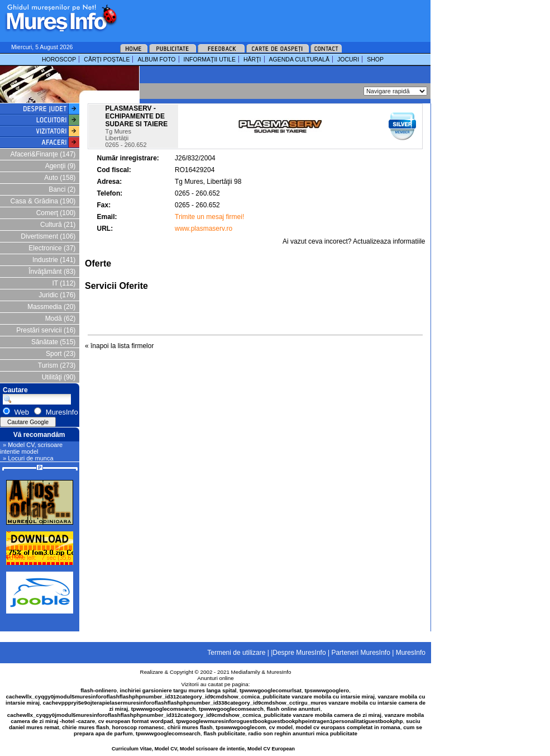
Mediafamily (246, 672)
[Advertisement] (233, 78)
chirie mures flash (85, 727)
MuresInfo (279, 672)
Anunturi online (215, 678)
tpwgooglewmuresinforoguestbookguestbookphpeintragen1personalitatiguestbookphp (290, 721)
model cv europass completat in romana (348, 727)
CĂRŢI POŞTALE (107, 59)
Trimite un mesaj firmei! (209, 217)
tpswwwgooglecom (241, 727)
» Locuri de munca (28, 458)
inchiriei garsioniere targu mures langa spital (178, 690)
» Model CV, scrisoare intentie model (31, 448)
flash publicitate (225, 733)
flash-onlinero (99, 690)
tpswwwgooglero (327, 690)
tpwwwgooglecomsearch (164, 709)
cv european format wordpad (136, 721)
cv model (281, 727)
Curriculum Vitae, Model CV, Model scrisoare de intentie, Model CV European (203, 749)
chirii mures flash (190, 727)
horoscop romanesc (138, 727)
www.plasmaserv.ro (204, 229)
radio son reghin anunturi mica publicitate (303, 733)
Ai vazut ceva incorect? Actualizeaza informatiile (354, 241)
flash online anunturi (293, 709)
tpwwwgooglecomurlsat (271, 690)
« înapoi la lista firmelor (119, 346)
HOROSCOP (59, 59)
